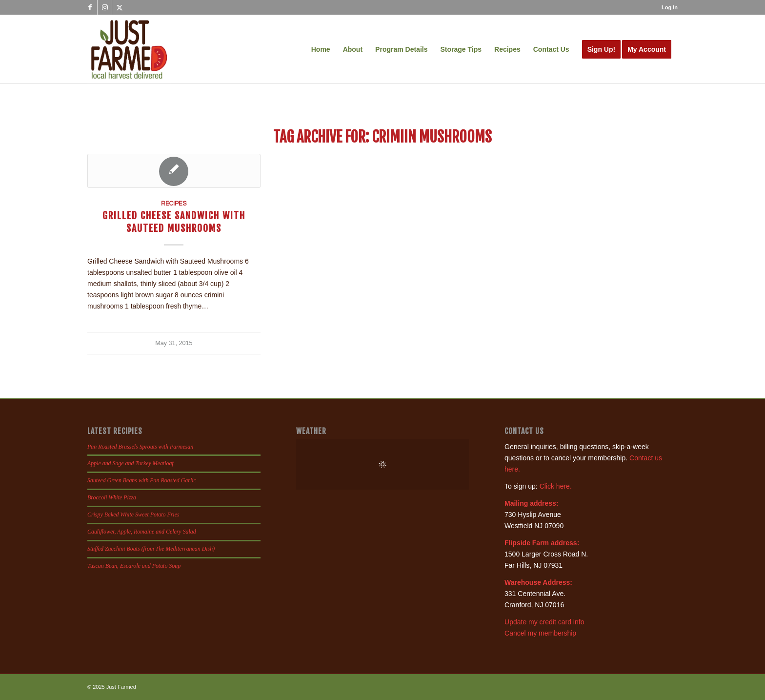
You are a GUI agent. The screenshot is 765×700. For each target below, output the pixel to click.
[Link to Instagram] (105, 7)
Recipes (174, 204)
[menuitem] (667, 7)
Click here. (556, 486)
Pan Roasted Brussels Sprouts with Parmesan (140, 447)
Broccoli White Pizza (112, 497)
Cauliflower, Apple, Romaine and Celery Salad (142, 532)
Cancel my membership (540, 633)
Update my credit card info (544, 622)
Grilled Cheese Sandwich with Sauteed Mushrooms (174, 222)
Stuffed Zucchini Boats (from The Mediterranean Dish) (151, 549)
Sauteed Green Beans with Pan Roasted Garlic (142, 480)
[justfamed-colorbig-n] (129, 49)
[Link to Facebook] (90, 7)
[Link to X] (120, 7)
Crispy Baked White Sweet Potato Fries (133, 515)
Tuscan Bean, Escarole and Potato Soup (134, 566)
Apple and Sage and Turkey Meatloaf (131, 463)
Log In (670, 7)
